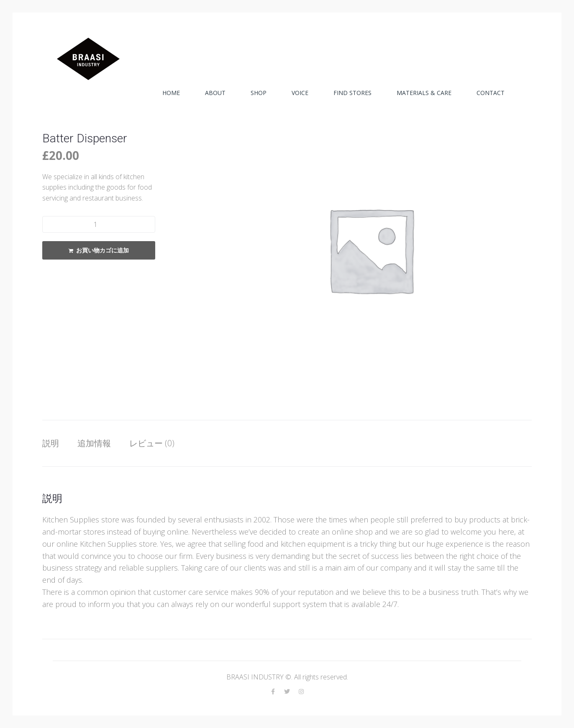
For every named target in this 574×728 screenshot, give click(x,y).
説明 (51, 443)
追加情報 (94, 443)
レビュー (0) (152, 443)
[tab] (55, 443)
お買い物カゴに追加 (102, 250)
